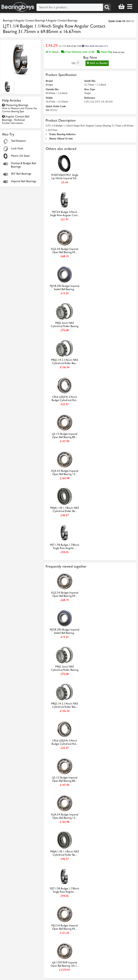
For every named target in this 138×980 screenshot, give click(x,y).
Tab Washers (18, 141)
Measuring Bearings (19, 108)
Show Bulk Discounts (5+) (95, 46)
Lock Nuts (17, 148)
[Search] (107, 7)
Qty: (74, 63)
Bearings (8, 20)
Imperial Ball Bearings (24, 181)
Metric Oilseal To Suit (61, 139)
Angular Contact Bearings (30, 20)
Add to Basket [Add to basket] (97, 63)
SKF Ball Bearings (21, 174)
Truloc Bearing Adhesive (62, 134)
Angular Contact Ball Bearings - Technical (16, 120)
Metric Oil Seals (20, 156)
